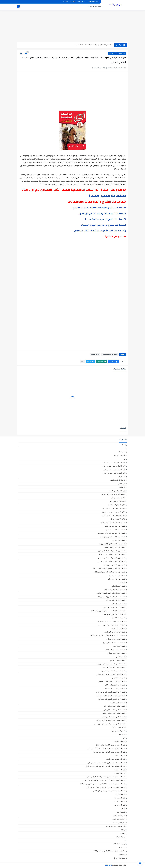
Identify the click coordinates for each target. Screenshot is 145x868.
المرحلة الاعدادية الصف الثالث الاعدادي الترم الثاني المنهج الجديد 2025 (103, 784)
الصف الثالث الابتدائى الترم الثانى (115, 590)
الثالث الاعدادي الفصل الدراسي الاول (113, 494)
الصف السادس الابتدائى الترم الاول (114, 710)
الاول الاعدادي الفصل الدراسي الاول (114, 462)
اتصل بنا (65, 2)
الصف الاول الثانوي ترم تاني (116, 579)
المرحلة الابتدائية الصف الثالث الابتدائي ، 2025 (111, 745)
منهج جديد (122, 854)
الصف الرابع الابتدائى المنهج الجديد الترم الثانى (111, 696)
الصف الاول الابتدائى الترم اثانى (115, 526)
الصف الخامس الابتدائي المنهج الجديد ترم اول (111, 674)
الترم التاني (122, 484)
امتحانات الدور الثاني (119, 819)
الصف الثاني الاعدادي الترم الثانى (115, 632)
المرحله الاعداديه (120, 805)
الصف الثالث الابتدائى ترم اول (116, 600)
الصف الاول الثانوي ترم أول (117, 575)
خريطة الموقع (81, 2)
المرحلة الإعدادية (120, 770)
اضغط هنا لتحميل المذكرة (107, 196)
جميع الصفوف (121, 837)
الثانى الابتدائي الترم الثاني (117, 505)
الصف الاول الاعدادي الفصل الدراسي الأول (112, 551)
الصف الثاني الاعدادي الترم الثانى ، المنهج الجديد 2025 (108, 635)
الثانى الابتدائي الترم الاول (117, 501)
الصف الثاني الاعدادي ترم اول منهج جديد (112, 643)
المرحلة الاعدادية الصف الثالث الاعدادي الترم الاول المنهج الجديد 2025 (103, 780)
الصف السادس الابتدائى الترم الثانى (114, 713)
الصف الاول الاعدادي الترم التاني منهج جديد (112, 544)
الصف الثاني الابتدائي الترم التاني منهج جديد (111, 625)
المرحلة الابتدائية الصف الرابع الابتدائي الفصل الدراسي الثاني (106, 748)
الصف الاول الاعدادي (119, 540)
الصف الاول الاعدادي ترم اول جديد (114, 565)
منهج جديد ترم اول (119, 858)
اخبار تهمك (122, 452)
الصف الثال (122, 583)
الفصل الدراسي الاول (119, 731)
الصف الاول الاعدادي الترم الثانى (115, 547)
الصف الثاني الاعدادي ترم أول (117, 54)
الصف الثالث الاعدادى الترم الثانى (114, 607)
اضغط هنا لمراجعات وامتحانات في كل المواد (102, 214)
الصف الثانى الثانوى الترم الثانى (115, 650)
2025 (124, 445)
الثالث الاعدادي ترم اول (118, 498)
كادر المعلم (122, 847)
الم (124, 738)
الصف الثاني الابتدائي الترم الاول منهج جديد (112, 621)
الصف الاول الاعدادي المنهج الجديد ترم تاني (112, 561)
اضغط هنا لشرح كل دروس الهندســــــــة (105, 220)
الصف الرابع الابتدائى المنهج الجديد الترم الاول (111, 692)
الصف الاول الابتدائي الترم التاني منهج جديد (112, 533)
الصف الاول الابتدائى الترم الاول (115, 530)
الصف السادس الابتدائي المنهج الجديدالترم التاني (110, 724)
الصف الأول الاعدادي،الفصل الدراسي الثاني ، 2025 (109, 568)
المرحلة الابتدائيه (120, 756)
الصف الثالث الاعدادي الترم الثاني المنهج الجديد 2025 (108, 611)
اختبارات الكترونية (120, 455)
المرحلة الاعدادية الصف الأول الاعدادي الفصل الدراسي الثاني (106, 777)
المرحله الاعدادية (120, 801)
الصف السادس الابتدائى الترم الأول (114, 706)
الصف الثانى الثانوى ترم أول (116, 653)
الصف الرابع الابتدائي (119, 678)
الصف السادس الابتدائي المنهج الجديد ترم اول (111, 720)
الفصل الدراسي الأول (119, 727)
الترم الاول (122, 477)
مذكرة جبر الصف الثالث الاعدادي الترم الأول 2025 (109, 851)
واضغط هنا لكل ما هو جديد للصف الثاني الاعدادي (100, 231)
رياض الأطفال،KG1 (119, 844)
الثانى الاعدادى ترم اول (118, 519)
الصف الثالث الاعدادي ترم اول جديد (114, 614)
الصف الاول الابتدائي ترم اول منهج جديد (113, 537)
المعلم (123, 809)
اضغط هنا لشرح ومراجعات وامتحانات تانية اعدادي (99, 208)
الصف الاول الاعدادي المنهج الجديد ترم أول (112, 554)
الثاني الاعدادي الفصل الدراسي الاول (114, 512)
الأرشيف (72, 2)
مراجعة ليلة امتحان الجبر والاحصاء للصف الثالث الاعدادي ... (94, 45)
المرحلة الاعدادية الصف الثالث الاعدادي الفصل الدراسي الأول (106, 787)
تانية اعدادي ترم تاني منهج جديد (115, 826)
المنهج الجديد (121, 812)
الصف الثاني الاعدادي (118, 628)
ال (125, 459)
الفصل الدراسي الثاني (118, 734)
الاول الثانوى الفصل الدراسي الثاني (114, 473)
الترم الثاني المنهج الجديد (117, 491)
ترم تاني (123, 833)
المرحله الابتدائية (120, 798)
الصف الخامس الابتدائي (118, 660)
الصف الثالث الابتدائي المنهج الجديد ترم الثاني (111, 593)
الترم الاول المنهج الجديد (118, 480)
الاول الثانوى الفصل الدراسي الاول (114, 470)
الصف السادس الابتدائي (118, 703)
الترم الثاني (122, 487)
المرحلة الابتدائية (96, 7)
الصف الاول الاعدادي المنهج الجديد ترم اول (112, 558)
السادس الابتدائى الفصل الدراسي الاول (113, 522)
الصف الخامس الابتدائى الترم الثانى (114, 667)
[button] (114, 362)
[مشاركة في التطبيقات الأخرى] (82, 362)
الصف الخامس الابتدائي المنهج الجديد (113, 671)
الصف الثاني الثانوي (119, 646)
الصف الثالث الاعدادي (118, 604)
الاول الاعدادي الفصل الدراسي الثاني (114, 466)
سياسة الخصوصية (93, 2)
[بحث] (19, 7)
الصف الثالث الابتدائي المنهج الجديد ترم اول (111, 597)
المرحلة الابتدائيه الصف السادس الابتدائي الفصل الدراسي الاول (105, 766)
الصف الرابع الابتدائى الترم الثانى (115, 685)
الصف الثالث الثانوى (119, 618)
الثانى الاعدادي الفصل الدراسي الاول (114, 508)
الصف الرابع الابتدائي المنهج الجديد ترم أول (112, 699)
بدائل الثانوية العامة (119, 823)
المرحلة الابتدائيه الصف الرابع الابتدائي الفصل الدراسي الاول (106, 763)
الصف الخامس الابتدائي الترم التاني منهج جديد (111, 664)
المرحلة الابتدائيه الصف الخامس (115, 759)
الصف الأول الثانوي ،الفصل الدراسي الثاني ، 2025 (109, 572)
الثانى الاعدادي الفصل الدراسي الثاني (113, 515)
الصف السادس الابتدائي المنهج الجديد (113, 717)
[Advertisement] (72, 26)
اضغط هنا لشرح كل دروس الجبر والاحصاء (103, 225)
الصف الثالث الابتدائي (118, 586)
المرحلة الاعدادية (95, 354)
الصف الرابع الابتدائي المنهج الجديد (114, 688)
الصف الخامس (121, 657)
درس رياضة (115, 5)
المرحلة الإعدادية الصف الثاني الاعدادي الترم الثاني (109, 791)
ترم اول (123, 830)
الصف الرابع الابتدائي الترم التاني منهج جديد (112, 681)
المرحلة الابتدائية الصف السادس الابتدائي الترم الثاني (109, 752)
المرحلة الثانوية (120, 794)
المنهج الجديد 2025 (119, 816)
